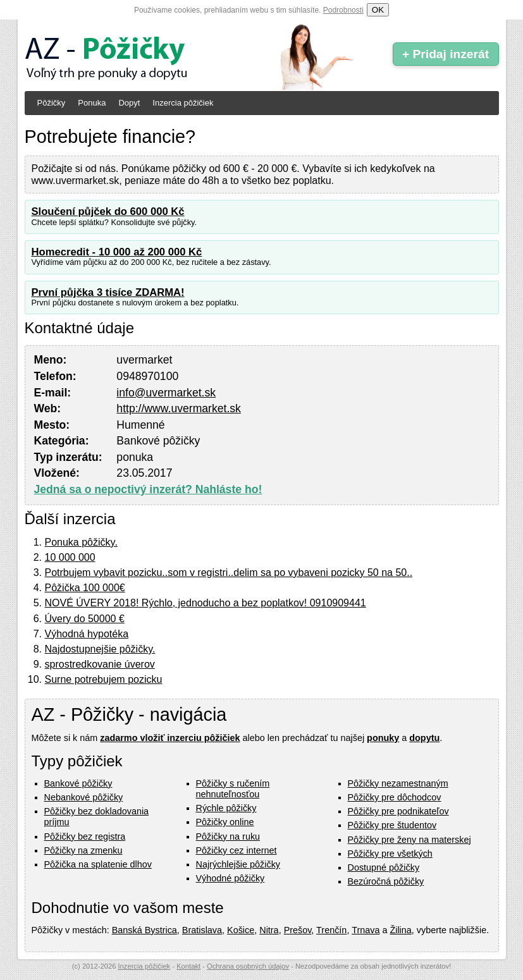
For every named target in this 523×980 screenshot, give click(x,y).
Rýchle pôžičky (226, 808)
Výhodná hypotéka (87, 634)
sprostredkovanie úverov (100, 664)
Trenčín (331, 930)
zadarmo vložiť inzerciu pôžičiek (170, 738)
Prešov (298, 930)
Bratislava (202, 930)
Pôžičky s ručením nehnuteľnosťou (233, 789)
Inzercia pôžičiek (183, 103)
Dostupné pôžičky (384, 867)
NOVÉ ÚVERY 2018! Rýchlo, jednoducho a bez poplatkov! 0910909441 (206, 603)
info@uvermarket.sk (166, 393)
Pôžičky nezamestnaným (398, 783)
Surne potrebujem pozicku (104, 679)
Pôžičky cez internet (237, 850)
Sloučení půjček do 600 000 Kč (108, 211)
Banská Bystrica (145, 930)
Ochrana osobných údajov (248, 966)
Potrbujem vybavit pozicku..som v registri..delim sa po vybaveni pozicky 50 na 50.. (229, 573)
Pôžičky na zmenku (83, 850)
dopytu (424, 738)
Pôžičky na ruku (228, 836)
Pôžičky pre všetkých (390, 854)
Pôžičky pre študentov (392, 825)
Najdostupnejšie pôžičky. (100, 649)
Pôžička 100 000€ (85, 588)
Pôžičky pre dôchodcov (395, 797)
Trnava (366, 930)
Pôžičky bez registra (85, 836)
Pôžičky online (225, 822)
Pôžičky (52, 103)
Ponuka (92, 103)
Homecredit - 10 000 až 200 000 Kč (117, 252)
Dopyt (129, 103)
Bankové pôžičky (78, 783)
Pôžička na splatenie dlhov (98, 864)
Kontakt (188, 966)
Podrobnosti (343, 10)
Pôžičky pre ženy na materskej (409, 840)
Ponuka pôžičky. (81, 542)
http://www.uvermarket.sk (179, 408)
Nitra (269, 930)
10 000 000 (70, 557)
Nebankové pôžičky (84, 797)
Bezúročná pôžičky (386, 881)
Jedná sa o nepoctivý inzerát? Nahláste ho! (148, 489)
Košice (241, 930)
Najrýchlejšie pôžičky (238, 864)
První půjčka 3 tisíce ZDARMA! (108, 292)
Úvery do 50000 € (85, 619)
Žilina (400, 930)
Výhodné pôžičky (231, 878)
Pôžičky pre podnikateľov (398, 811)
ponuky (383, 738)
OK (378, 10)
